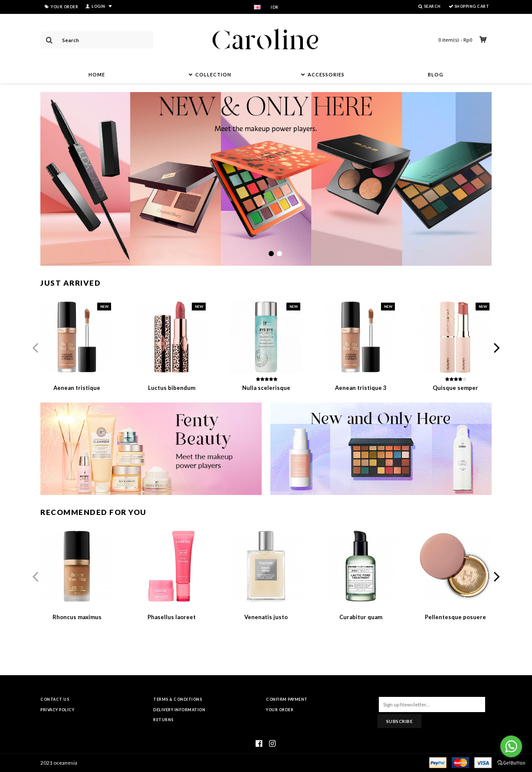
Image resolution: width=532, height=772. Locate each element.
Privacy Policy (57, 710)
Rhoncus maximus (77, 617)
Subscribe (400, 721)
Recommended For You (94, 512)
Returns (163, 720)
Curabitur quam (361, 617)
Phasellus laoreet (172, 617)
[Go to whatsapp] (511, 746)
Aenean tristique (77, 388)
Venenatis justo (266, 617)
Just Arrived (71, 283)
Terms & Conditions (177, 699)
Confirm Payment (287, 699)
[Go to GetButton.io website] (511, 763)
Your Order (280, 710)
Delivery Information (179, 710)
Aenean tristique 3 (361, 388)
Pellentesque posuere (455, 617)
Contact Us (55, 699)
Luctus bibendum (172, 388)
